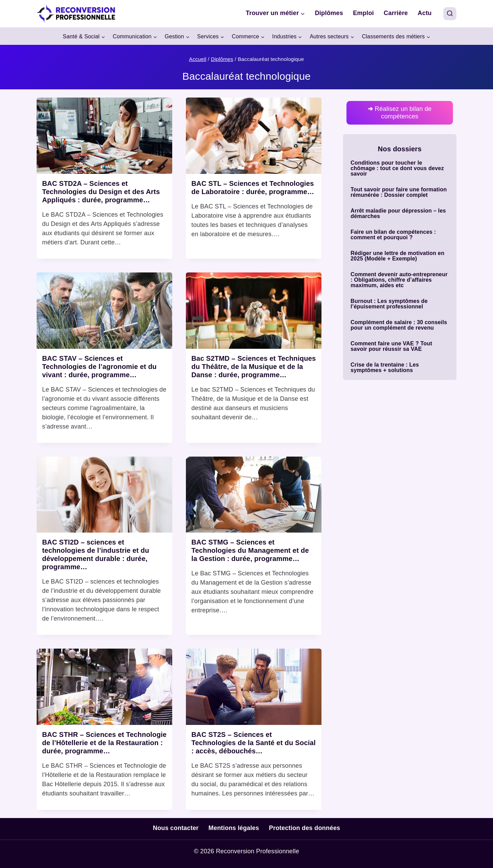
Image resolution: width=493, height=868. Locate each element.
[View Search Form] (450, 14)
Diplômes (329, 13)
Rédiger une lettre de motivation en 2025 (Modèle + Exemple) (397, 256)
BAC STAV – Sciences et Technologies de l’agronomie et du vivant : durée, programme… (99, 367)
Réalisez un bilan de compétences (400, 113)
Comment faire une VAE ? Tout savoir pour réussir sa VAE (391, 346)
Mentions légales (234, 828)
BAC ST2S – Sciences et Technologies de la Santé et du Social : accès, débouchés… (254, 743)
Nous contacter (176, 828)
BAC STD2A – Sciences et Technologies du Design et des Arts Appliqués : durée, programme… (101, 192)
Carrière (396, 13)
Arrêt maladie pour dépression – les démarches (398, 214)
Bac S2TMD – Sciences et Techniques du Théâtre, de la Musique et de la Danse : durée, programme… (254, 367)
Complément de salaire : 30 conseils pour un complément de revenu (399, 325)
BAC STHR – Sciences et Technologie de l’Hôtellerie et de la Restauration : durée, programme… (104, 743)
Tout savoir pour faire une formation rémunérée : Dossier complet (399, 192)
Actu (425, 13)
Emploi (363, 13)
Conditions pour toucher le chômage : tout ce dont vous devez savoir (397, 168)
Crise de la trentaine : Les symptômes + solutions (385, 368)
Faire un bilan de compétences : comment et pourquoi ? (393, 235)
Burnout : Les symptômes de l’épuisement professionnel (389, 304)
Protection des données (305, 828)
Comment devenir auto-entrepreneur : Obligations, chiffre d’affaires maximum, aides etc (399, 280)
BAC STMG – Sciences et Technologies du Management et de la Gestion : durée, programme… (250, 550)
